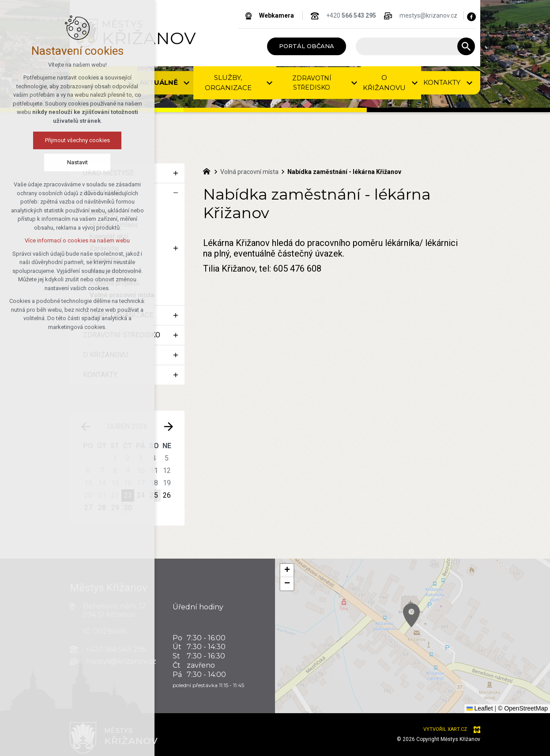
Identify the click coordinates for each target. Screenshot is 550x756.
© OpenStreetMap (523, 708)
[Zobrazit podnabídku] (176, 173)
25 (154, 495)
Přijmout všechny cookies (77, 140)
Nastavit (77, 162)
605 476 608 (297, 268)
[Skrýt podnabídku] (176, 193)
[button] (440, 633)
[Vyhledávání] (466, 46)
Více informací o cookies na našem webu (76, 240)
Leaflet (480, 708)
